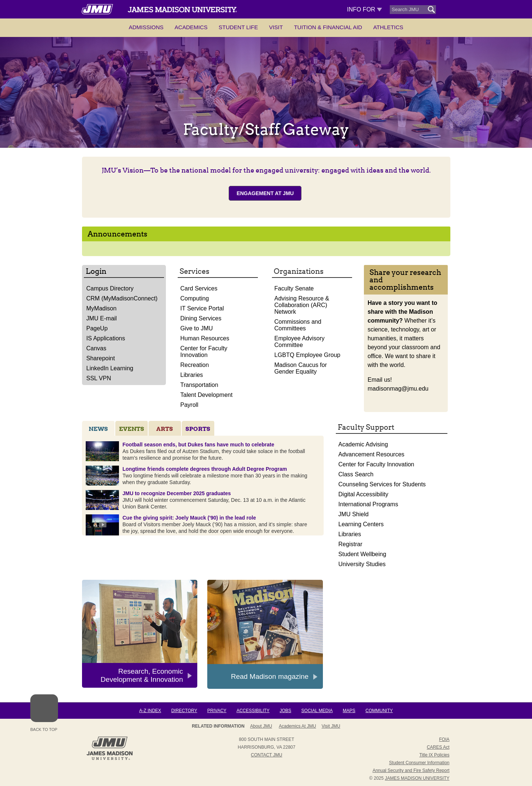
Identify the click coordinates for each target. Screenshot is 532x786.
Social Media (317, 711)
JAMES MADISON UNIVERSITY (417, 778)
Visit (276, 27)
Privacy (217, 711)
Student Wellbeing (362, 554)
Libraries (192, 375)
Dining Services (201, 318)
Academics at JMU (298, 726)
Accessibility (253, 711)
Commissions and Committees (298, 325)
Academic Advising (363, 444)
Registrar (350, 544)
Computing (195, 298)
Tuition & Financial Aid (328, 27)
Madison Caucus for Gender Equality (301, 368)
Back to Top (44, 713)
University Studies (362, 564)
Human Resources (205, 338)
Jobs (285, 711)
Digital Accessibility (363, 494)
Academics (191, 27)
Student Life (238, 27)
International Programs (368, 504)
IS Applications (106, 338)
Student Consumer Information (419, 763)
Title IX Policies (434, 755)
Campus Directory (110, 288)
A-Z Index (150, 711)
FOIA (444, 739)
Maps (349, 711)
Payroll (189, 405)
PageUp (97, 328)
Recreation (195, 365)
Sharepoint (101, 358)
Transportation (199, 385)
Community (379, 711)
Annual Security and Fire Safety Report (411, 770)
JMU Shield (354, 514)
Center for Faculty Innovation (204, 352)
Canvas (96, 348)
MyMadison (102, 308)
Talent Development (206, 395)
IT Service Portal (202, 308)
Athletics (388, 27)
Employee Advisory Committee (300, 342)
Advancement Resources (371, 454)
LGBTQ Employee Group (308, 355)
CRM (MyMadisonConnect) (122, 298)
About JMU (261, 726)
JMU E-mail (102, 318)
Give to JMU (197, 328)
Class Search (356, 474)
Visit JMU (331, 726)
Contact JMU (267, 755)
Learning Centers (361, 524)
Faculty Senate (294, 288)
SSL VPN (99, 378)
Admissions (146, 27)
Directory (184, 711)
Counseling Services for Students (382, 484)
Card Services (199, 288)
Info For (364, 9)
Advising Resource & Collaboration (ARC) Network (302, 305)
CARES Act (438, 747)
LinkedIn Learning (110, 368)
